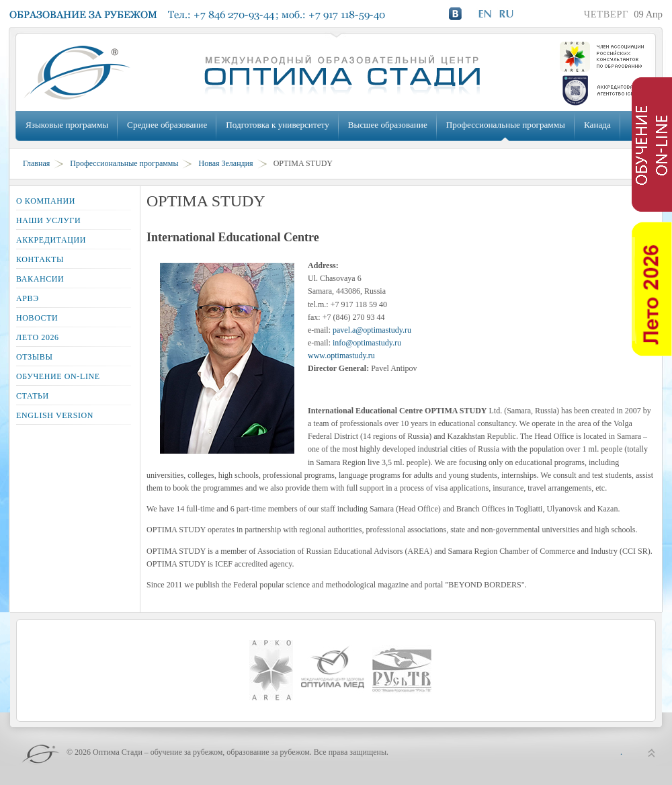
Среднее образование (167, 125)
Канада (597, 125)
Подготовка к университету (277, 125)
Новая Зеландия (225, 163)
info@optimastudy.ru (367, 343)
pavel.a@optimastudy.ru (372, 330)
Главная (36, 163)
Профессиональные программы (506, 125)
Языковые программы (67, 125)
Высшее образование (388, 125)
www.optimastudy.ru (341, 356)
